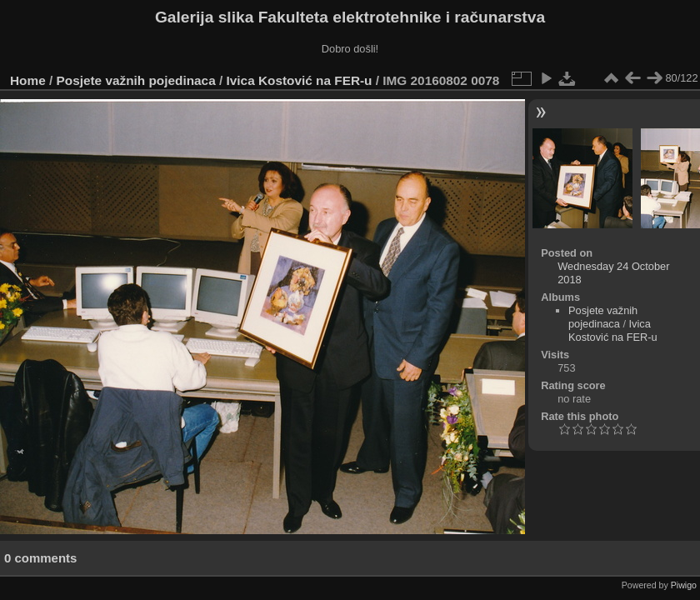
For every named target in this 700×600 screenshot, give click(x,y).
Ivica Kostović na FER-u (300, 80)
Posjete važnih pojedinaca (136, 80)
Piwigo (684, 585)
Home (28, 80)
